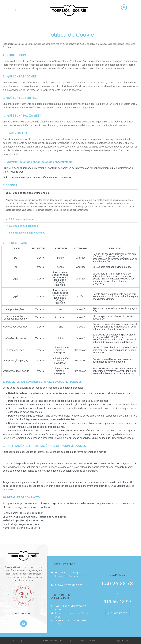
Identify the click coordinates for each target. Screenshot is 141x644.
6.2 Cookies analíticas (22, 219)
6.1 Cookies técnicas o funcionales (29, 193)
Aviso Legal (19, 640)
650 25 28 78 (117, 584)
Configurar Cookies (122, 640)
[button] (16, 10)
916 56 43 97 (118, 602)
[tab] (70, 193)
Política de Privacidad (53, 640)
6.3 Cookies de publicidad (23, 226)
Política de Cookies (88, 640)
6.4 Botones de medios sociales (27, 233)
